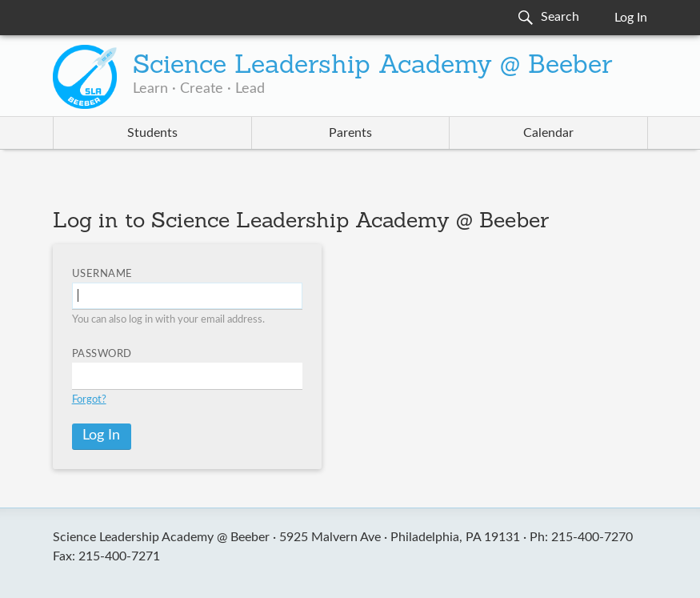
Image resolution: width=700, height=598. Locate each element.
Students (152, 133)
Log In (631, 18)
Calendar (548, 133)
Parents (350, 133)
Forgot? (89, 400)
